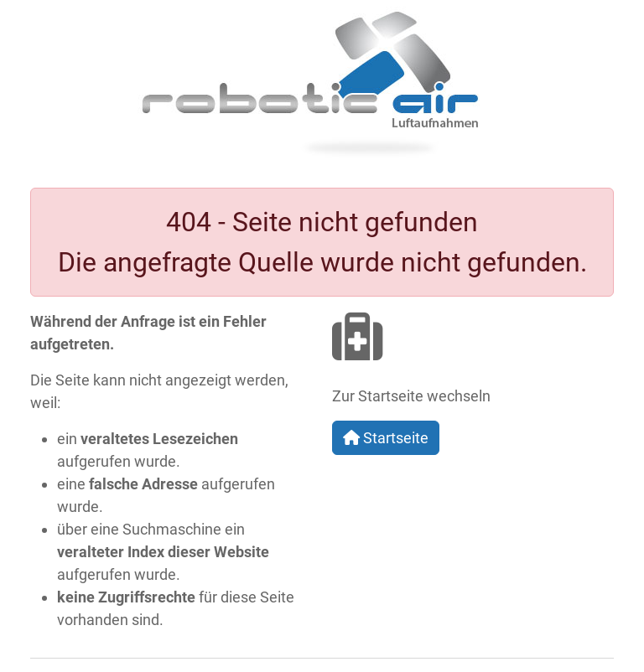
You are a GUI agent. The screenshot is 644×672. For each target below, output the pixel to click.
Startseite (386, 438)
